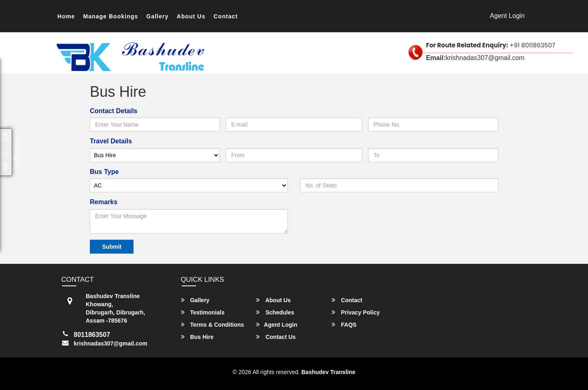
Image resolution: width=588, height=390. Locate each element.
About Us (191, 16)
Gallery (157, 16)
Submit (112, 247)
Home (66, 16)
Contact (226, 16)
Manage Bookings (111, 16)
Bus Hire (197, 337)
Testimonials (203, 312)
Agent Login (507, 16)
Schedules (275, 312)
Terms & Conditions (213, 324)
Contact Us (276, 337)
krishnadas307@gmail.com (111, 343)
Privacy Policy (356, 312)
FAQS (344, 324)
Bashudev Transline (328, 372)
